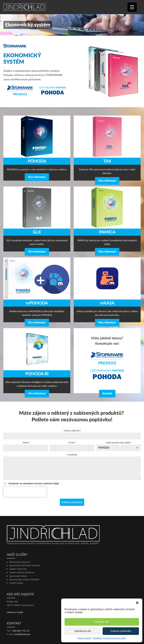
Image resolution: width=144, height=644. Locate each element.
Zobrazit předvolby (121, 631)
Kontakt (107, 394)
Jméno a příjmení (72, 431)
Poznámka (72, 455)
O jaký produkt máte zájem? (118, 443)
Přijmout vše (102, 622)
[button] (137, 603)
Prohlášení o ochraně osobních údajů (109, 638)
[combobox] (118, 448)
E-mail (72, 443)
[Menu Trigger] (132, 7)
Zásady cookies (84, 638)
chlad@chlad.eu (22, 624)
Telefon (26, 443)
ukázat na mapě (15, 602)
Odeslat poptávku (72, 492)
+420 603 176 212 (21, 621)
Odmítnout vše (83, 631)
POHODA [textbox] (104, 448)
